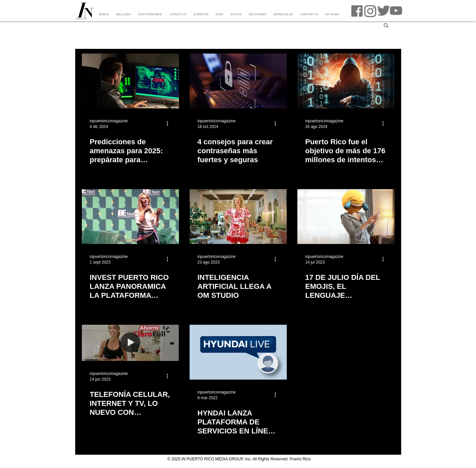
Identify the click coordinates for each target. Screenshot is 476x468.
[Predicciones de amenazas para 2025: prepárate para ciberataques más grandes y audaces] (130, 81)
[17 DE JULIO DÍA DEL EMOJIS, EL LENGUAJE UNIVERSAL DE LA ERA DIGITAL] (346, 217)
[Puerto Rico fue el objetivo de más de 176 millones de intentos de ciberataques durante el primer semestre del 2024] (346, 81)
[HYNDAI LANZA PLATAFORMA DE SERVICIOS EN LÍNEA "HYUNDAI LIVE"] (238, 352)
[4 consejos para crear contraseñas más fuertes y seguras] (238, 81)
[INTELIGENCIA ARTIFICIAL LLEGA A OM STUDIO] (238, 217)
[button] (386, 26)
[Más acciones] (170, 123)
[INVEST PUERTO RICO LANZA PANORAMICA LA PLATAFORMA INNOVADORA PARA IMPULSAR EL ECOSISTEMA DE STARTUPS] (130, 217)
